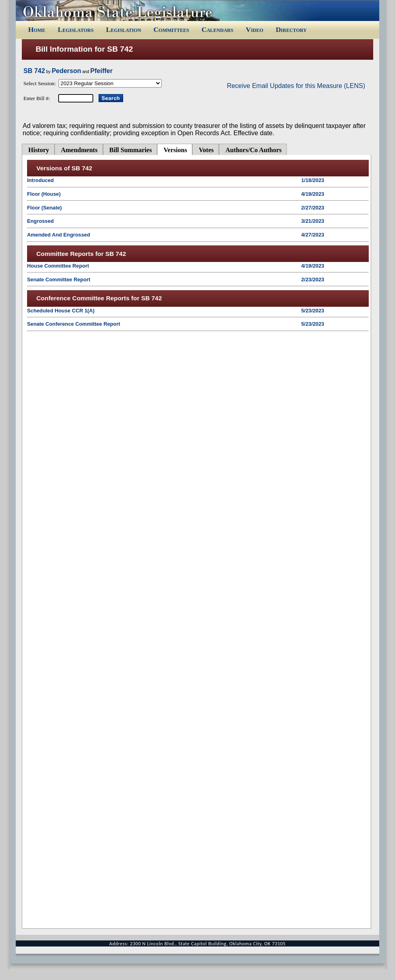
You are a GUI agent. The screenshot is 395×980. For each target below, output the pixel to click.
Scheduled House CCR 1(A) (61, 311)
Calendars (217, 29)
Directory (291, 29)
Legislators (76, 29)
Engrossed (40, 221)
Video (254, 29)
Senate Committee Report (59, 280)
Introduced (40, 180)
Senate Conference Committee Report (74, 324)
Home (37, 29)
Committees (171, 29)
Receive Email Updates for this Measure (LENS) (296, 86)
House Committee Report (58, 266)
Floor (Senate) (44, 208)
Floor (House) (44, 194)
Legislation (123, 29)
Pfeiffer (102, 71)
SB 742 (34, 71)
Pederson (66, 71)
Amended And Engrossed (59, 235)
